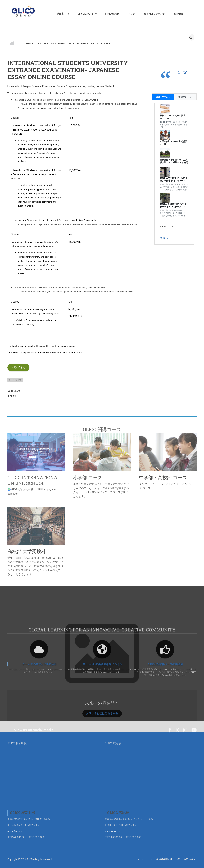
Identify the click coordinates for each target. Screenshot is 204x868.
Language (14, 391)
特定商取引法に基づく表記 (169, 859)
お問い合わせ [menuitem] (112, 14)
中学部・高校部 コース (163, 478)
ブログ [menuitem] (131, 14)
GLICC (182, 73)
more (163, 238)
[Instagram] (185, 735)
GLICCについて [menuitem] (87, 15)
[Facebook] (170, 735)
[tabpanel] (174, 174)
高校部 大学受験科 (27, 551)
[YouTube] (194, 735)
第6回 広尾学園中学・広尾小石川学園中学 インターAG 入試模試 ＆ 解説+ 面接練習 (174, 179)
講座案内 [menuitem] (63, 15)
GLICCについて (146, 859)
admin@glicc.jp (15, 831)
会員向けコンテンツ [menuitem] (154, 14)
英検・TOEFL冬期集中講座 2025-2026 (173, 117)
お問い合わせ (18, 367)
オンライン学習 (15, 380)
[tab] (185, 97)
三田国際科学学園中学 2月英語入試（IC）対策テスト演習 (174, 161)
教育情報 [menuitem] (178, 14)
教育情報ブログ (185, 97)
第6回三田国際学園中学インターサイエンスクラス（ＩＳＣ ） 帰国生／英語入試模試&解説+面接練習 (174, 205)
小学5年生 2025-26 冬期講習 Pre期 (174, 143)
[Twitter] (177, 735)
